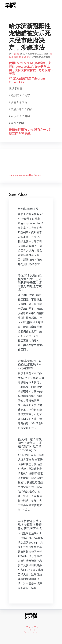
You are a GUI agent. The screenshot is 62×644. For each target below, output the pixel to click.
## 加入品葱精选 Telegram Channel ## (27, 80)
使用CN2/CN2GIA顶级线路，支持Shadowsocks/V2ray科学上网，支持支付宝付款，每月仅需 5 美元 (31, 68)
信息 (29, 57)
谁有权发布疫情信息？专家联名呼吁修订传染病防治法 (30, 525)
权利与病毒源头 (28, 209)
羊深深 (15, 54)
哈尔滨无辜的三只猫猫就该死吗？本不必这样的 (30, 364)
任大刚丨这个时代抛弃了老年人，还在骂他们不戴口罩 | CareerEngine (31, 445)
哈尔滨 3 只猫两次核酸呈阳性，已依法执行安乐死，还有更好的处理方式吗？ (30, 283)
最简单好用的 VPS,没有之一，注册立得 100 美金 (30, 131)
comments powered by (25, 175)
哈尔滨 (22, 57)
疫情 (16, 57)
